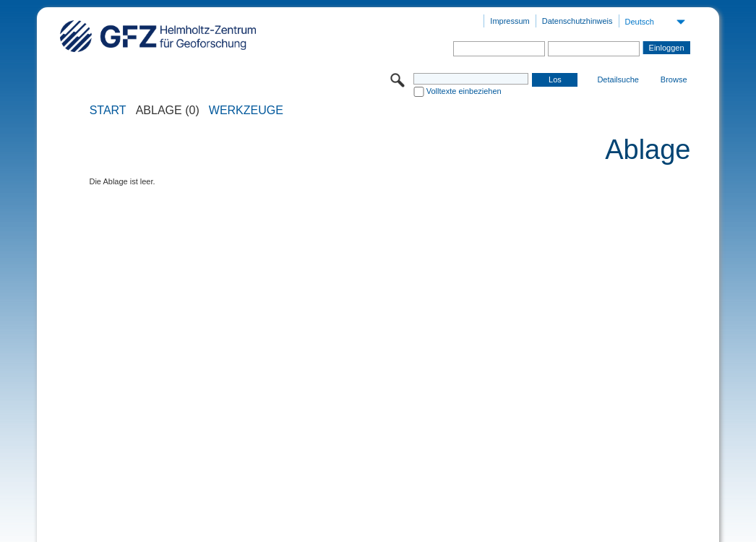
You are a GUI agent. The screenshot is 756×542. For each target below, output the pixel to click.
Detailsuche (618, 79)
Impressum (510, 21)
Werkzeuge (246, 111)
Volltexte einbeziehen (464, 91)
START (108, 111)
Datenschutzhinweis (577, 21)
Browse (674, 79)
